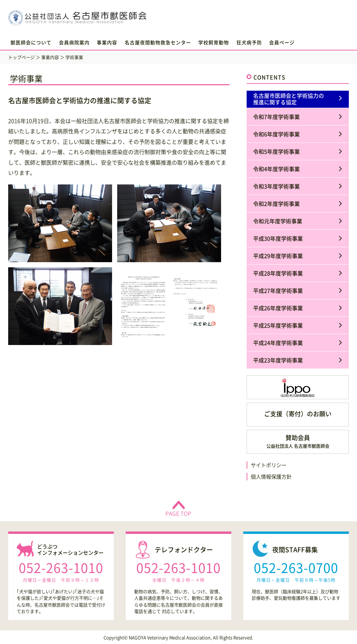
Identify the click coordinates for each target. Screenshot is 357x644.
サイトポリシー (269, 465)
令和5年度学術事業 (276, 151)
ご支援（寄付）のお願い (298, 414)
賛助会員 (298, 441)
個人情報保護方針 (271, 477)
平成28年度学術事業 (278, 273)
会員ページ (282, 42)
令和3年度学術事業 (276, 186)
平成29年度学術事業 (278, 256)
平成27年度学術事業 (278, 290)
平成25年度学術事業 (278, 325)
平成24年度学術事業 (278, 343)
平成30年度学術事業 (278, 238)
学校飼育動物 (214, 42)
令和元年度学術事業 (278, 221)
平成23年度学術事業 (278, 360)
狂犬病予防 (249, 42)
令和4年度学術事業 (276, 169)
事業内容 (107, 42)
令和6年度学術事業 (276, 134)
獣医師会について (31, 42)
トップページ (21, 57)
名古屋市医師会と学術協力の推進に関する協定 (289, 99)
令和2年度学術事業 (276, 204)
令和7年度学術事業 (276, 117)
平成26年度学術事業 (278, 308)
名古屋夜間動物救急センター (158, 42)
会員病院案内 (74, 42)
